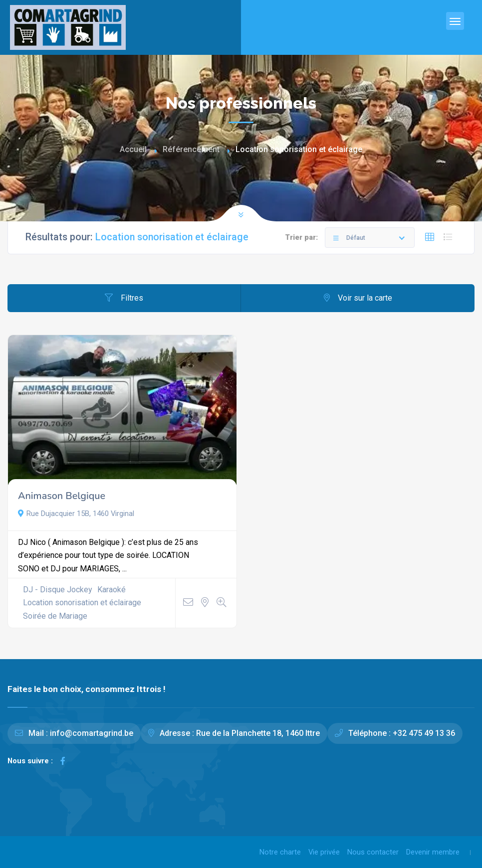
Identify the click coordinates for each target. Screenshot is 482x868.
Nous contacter (373, 852)
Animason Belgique (62, 496)
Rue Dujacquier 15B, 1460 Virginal (76, 514)
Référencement (191, 149)
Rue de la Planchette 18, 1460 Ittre (258, 733)
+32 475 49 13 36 (424, 733)
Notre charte (280, 852)
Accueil (133, 149)
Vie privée (324, 852)
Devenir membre (433, 852)
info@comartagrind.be (92, 733)
